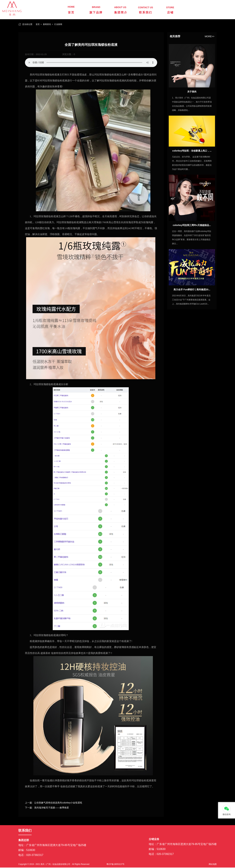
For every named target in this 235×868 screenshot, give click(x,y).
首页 (71, 12)
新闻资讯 (47, 24)
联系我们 (146, 12)
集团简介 (121, 12)
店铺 (170, 12)
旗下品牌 (96, 12)
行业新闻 (58, 24)
